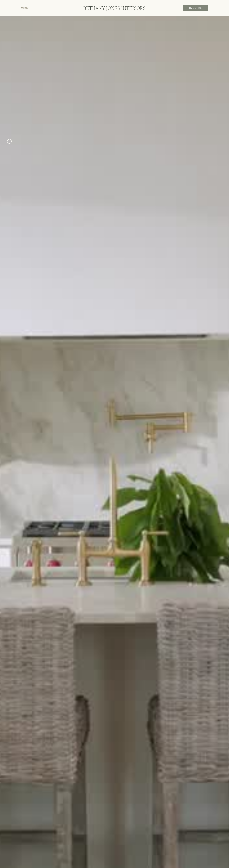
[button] (41, 8)
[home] (114, 8)
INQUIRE (196, 8)
